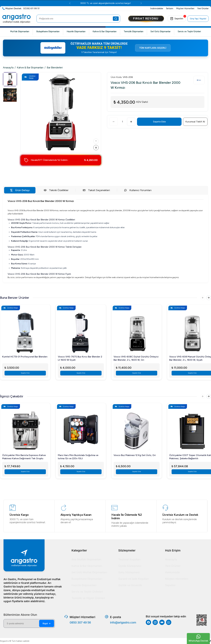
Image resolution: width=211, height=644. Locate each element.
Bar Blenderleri (55, 68)
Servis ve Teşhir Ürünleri (189, 31)
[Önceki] (95, 139)
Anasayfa (8, 68)
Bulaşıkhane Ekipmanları (48, 31)
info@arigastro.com (123, 622)
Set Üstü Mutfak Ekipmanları (89, 572)
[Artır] (131, 122)
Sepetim (170, 585)
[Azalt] (114, 122)
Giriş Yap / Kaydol (198, 19)
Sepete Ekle (159, 122)
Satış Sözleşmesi (129, 572)
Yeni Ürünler (173, 566)
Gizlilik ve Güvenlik (130, 585)
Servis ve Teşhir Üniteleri (87, 592)
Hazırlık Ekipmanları (76, 31)
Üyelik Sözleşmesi (130, 566)
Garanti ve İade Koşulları (133, 579)
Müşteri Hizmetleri (177, 579)
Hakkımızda (172, 572)
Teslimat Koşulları (129, 559)
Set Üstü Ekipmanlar (161, 31)
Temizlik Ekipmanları (133, 31)
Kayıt (47, 623)
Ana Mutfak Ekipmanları (86, 559)
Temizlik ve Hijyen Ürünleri (88, 598)
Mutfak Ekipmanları (20, 31)
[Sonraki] (95, 147)
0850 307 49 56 (80, 622)
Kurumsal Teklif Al (195, 122)
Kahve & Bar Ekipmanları (105, 31)
